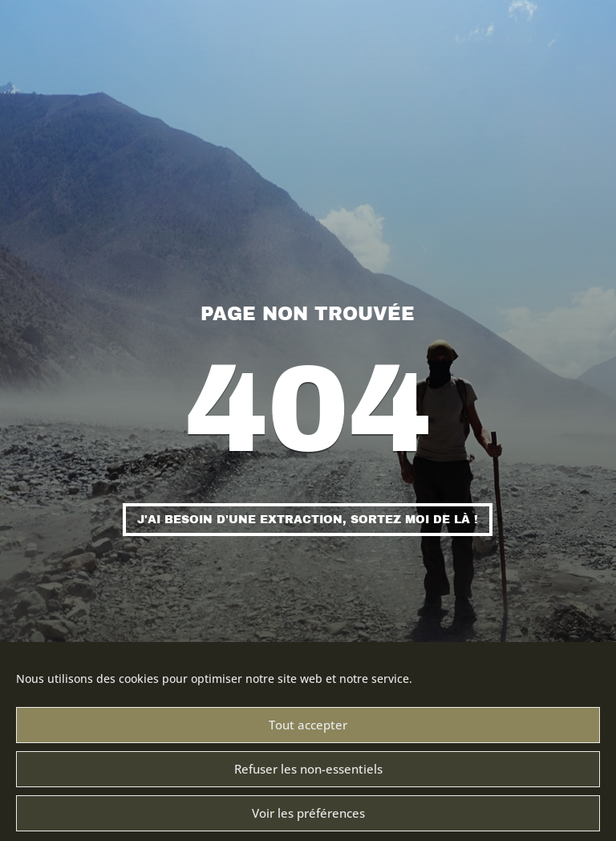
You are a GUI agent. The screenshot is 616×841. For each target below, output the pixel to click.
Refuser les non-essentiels (308, 781)
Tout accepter (308, 737)
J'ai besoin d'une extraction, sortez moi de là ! (308, 520)
